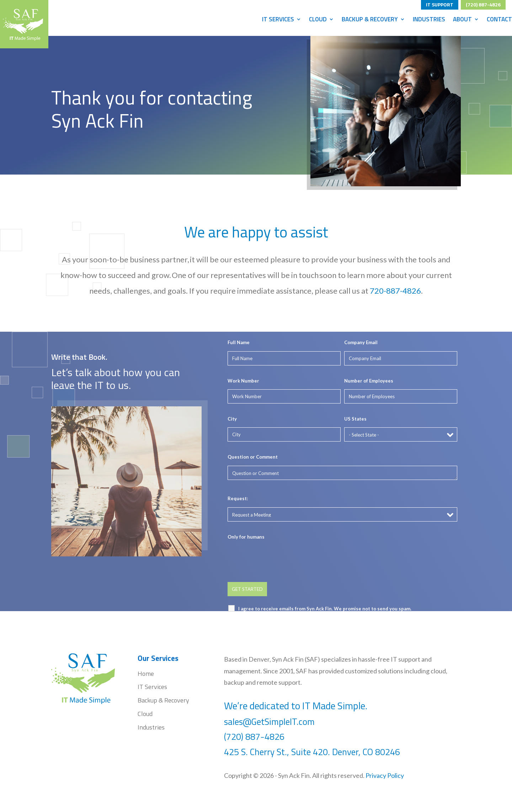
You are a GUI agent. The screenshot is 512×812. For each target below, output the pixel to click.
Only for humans (246, 537)
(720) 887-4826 (483, 4)
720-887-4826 (396, 290)
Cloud (318, 20)
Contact (499, 20)
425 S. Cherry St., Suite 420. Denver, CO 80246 (313, 752)
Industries (429, 20)
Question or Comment (253, 457)
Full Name (239, 342)
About (462, 20)
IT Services (278, 20)
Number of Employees (369, 381)
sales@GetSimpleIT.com (269, 722)
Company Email (361, 342)
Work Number (243, 381)
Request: (238, 498)
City (232, 419)
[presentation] (282, 559)
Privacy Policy (385, 775)
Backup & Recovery (370, 20)
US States (355, 419)
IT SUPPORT (440, 4)
